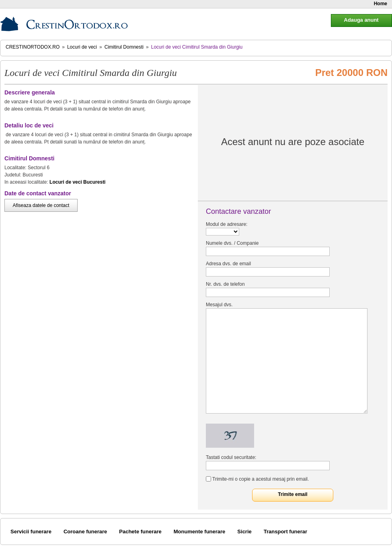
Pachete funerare (140, 532)
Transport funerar (285, 532)
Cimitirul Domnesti (124, 47)
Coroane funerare (85, 532)
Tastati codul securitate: (231, 457)
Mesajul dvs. (219, 305)
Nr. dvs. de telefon (225, 284)
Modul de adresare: (227, 224)
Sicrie (244, 532)
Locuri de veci (82, 47)
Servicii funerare (31, 532)
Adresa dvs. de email (228, 264)
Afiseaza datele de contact (41, 205)
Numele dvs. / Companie (232, 243)
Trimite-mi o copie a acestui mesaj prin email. (261, 479)
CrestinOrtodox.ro (33, 47)
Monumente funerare (200, 532)
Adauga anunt (361, 20)
